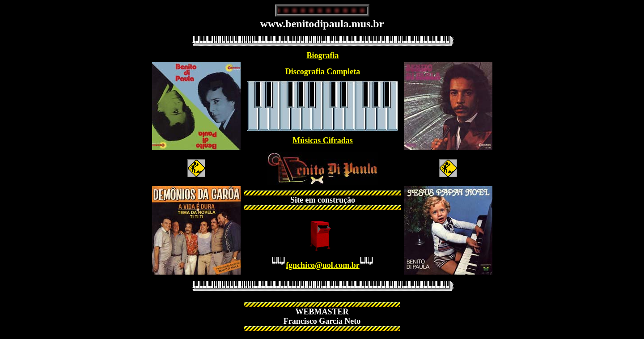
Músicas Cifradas (323, 140)
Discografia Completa (323, 72)
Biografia (322, 55)
